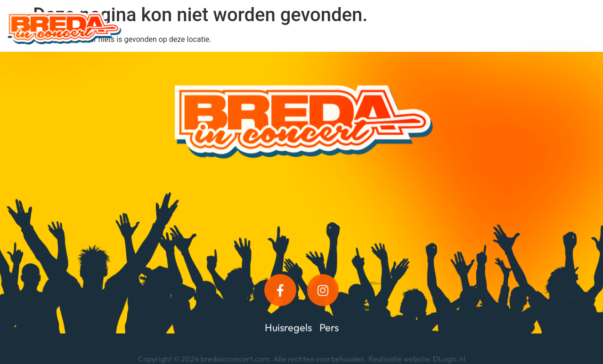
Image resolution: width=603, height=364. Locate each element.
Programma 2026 (175, 28)
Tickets (489, 28)
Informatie (248, 28)
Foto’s (396, 28)
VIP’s (297, 28)
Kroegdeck (346, 28)
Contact (442, 28)
